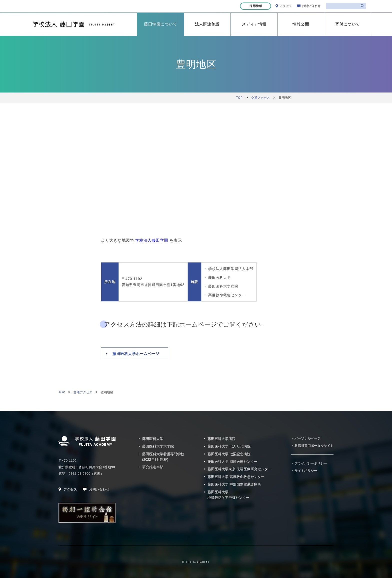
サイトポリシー (306, 471)
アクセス (286, 6)
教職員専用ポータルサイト (314, 446)
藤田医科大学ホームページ (136, 354)
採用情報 (256, 6)
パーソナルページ (307, 438)
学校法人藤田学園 (152, 240)
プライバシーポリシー (311, 463)
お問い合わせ (311, 6)
